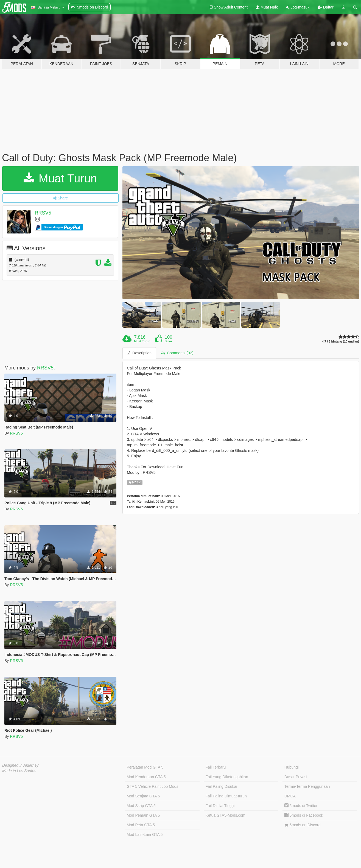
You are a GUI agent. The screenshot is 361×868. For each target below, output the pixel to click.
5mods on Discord (303, 825)
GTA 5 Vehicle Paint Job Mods (152, 786)
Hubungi (292, 767)
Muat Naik (267, 7)
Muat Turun (60, 178)
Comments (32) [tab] (177, 353)
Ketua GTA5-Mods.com (226, 815)
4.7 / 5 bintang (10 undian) (341, 342)
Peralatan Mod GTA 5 (145, 767)
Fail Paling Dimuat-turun (226, 796)
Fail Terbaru (216, 767)
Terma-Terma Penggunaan (307, 786)
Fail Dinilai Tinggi (220, 806)
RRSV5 (43, 213)
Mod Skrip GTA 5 (141, 806)
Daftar (326, 7)
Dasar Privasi (296, 777)
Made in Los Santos (19, 771)
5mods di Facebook (304, 815)
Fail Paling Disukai (221, 786)
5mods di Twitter (301, 806)
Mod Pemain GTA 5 (143, 815)
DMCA (290, 796)
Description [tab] (139, 353)
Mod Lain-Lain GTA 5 (145, 834)
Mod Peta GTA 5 (141, 825)
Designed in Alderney (20, 765)
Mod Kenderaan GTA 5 (146, 777)
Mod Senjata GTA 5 (143, 796)
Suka (168, 341)
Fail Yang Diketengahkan (227, 777)
